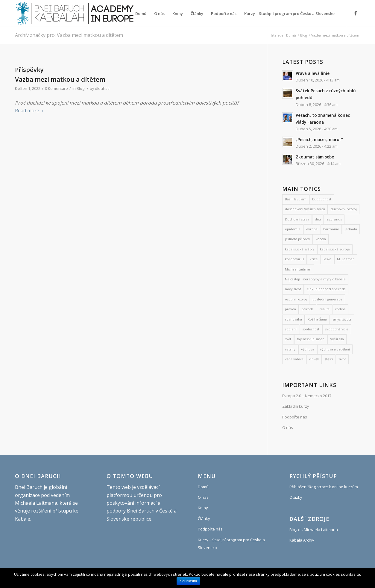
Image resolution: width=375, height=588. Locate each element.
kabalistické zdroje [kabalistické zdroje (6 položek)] (335, 249)
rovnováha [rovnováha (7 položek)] (293, 319)
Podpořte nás (295, 417)
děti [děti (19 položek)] (318, 219)
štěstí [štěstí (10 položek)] (329, 359)
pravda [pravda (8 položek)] (290, 309)
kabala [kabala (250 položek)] (321, 239)
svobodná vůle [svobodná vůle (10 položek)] (337, 329)
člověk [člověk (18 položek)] (314, 359)
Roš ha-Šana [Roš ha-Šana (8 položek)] (317, 319)
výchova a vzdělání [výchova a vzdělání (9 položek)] (335, 349)
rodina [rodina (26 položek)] (340, 309)
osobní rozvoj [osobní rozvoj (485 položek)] (296, 299)
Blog (304, 35)
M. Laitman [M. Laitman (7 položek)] (346, 259)
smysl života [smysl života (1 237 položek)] (342, 319)
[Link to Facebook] (356, 13)
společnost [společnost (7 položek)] (311, 329)
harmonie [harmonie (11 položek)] (331, 229)
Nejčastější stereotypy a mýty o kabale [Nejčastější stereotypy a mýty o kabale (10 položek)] (315, 279)
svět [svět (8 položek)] (288, 339)
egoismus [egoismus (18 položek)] (334, 219)
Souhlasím (188, 581)
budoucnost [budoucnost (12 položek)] (322, 199)
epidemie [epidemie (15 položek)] (293, 229)
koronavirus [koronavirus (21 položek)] (294, 259)
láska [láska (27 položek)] (327, 259)
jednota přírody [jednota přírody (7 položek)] (297, 239)
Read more (30, 111)
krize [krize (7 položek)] (314, 259)
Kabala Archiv (302, 540)
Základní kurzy (296, 406)
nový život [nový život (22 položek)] (293, 289)
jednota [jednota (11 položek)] (351, 229)
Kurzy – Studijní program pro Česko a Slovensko (231, 544)
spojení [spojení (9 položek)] (291, 329)
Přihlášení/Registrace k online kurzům (324, 487)
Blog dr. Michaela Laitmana (314, 530)
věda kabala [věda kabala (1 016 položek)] (294, 359)
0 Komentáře (56, 88)
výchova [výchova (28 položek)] (308, 349)
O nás (288, 427)
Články (204, 519)
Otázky (296, 497)
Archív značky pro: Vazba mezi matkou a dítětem (69, 35)
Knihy (203, 508)
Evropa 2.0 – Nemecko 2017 (307, 396)
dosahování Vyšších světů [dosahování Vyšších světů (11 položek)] (305, 209)
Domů (291, 35)
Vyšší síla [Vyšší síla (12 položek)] (337, 339)
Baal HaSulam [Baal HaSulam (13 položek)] (296, 199)
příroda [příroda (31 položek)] (308, 309)
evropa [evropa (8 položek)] (312, 229)
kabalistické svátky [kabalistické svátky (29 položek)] (300, 249)
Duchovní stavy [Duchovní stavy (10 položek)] (297, 219)
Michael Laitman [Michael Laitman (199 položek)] (298, 269)
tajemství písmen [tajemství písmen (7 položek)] (311, 339)
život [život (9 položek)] (342, 359)
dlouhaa (102, 88)
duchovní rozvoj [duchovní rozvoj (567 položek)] (344, 209)
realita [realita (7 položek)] (324, 309)
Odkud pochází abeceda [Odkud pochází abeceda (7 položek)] (326, 289)
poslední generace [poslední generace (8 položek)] (327, 299)
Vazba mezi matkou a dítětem (60, 79)
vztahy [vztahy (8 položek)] (290, 349)
